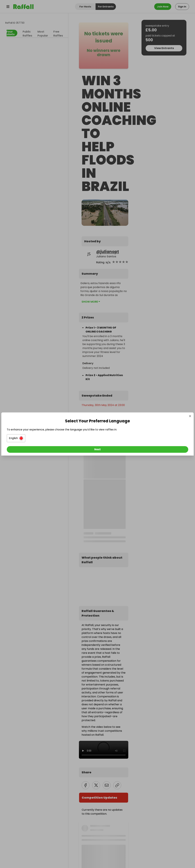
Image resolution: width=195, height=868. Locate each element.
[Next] (98, 450)
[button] (61, 439)
